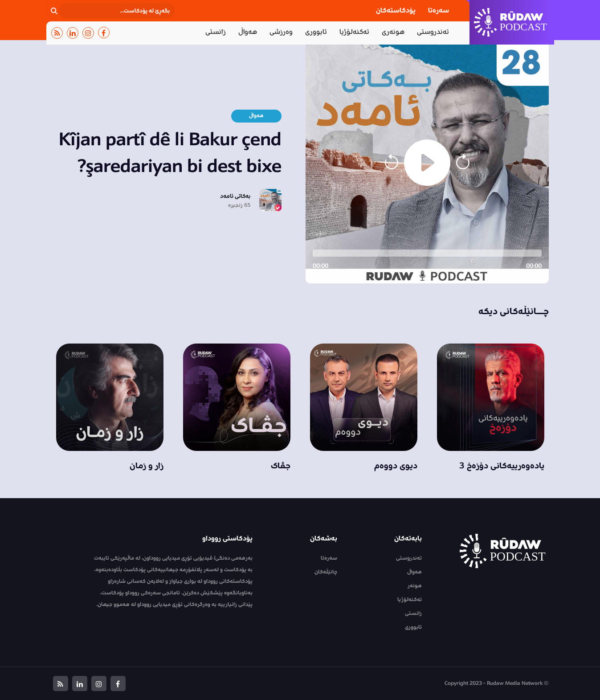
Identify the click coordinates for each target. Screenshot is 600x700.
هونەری (393, 32)
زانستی (216, 32)
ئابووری (316, 32)
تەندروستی (433, 32)
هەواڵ (248, 32)
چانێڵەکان (326, 572)
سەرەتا (439, 10)
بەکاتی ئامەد (235, 196)
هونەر (415, 586)
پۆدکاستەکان (396, 10)
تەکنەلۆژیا (354, 32)
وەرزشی (281, 32)
